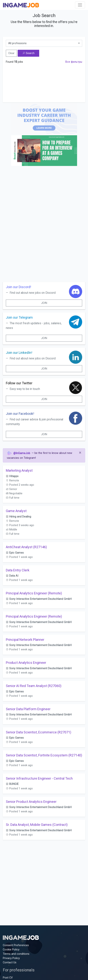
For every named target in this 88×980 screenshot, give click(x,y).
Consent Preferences (16, 945)
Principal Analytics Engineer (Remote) (34, 593)
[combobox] (44, 43)
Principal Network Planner (25, 640)
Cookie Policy (11, 950)
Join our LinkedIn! (19, 353)
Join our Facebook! (20, 414)
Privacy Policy (11, 958)
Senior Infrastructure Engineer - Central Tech (39, 778)
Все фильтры (74, 62)
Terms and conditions (16, 954)
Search (28, 53)
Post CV (8, 978)
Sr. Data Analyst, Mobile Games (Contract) (37, 825)
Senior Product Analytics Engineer (31, 802)
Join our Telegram (19, 317)
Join (44, 303)
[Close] (80, 453)
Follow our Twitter (19, 383)
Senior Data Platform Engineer (28, 709)
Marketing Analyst (19, 470)
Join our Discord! (18, 287)
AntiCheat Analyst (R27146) (26, 547)
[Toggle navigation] (80, 5)
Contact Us (10, 963)
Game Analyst (16, 511)
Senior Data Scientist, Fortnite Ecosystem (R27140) (44, 755)
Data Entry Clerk (18, 570)
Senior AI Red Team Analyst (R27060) (34, 686)
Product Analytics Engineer (26, 663)
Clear (11, 53)
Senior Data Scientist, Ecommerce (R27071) (39, 732)
